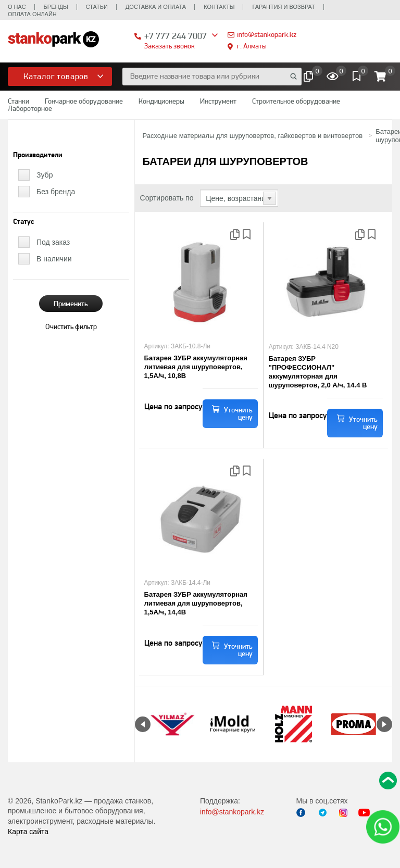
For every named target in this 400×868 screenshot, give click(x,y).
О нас (17, 7)
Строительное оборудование (296, 101)
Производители (38, 155)
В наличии (54, 259)
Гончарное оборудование (84, 101)
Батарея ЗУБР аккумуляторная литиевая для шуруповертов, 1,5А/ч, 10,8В (196, 367)
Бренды (56, 7)
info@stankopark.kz (267, 34)
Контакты (219, 7)
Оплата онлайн (32, 14)
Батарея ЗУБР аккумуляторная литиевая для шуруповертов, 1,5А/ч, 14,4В (196, 603)
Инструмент (218, 101)
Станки (18, 101)
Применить (71, 304)
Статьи (97, 7)
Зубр (45, 175)
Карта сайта (28, 832)
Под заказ (53, 242)
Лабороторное (30, 108)
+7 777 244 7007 (176, 36)
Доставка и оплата (156, 7)
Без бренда (56, 192)
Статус (23, 222)
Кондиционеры (161, 101)
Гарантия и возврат (283, 7)
